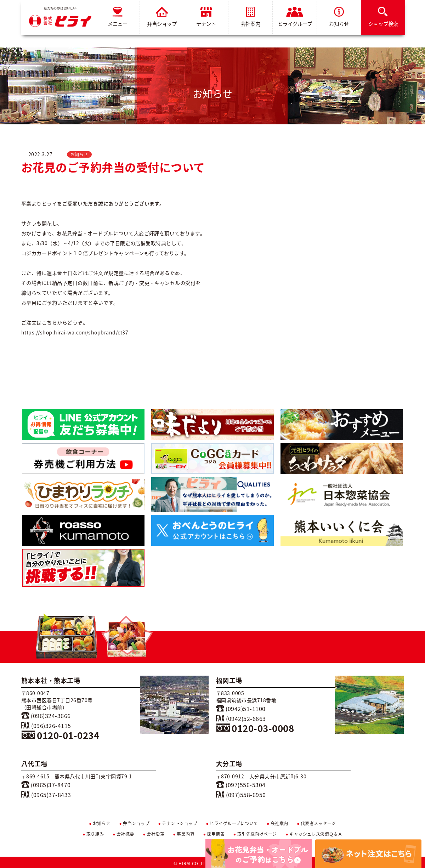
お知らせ (339, 17)
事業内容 (184, 834)
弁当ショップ (162, 17)
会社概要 (123, 834)
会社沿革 (154, 834)
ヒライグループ (295, 17)
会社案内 (250, 17)
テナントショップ (178, 823)
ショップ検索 (383, 17)
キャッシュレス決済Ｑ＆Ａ (314, 834)
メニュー (118, 17)
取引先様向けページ (255, 834)
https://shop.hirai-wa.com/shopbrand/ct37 (75, 332)
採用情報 (214, 834)
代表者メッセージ (316, 823)
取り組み (93, 834)
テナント (206, 17)
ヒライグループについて (232, 823)
